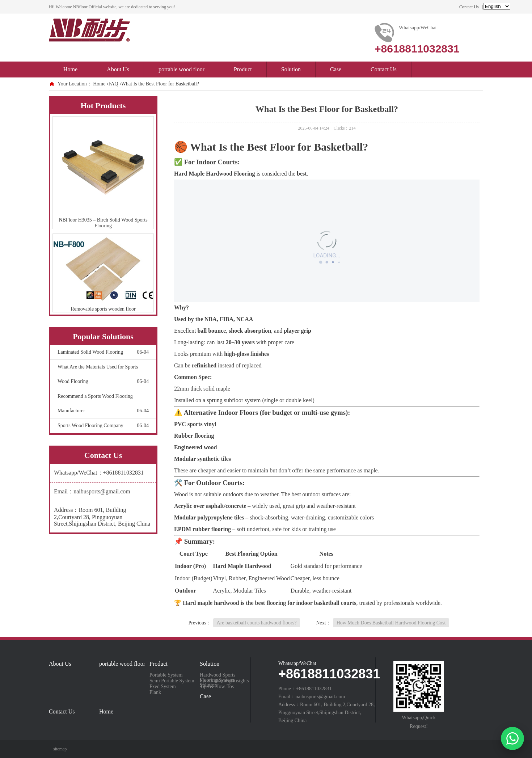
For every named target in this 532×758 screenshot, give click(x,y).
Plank (155, 692)
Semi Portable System (172, 681)
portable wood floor (181, 69)
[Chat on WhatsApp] (512, 738)
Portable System (166, 675)
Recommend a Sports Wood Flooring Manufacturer (103, 406)
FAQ (113, 84)
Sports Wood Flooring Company (103, 426)
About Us (118, 69)
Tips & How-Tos (217, 687)
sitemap (60, 749)
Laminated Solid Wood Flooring (103, 352)
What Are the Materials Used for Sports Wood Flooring (103, 376)
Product (243, 69)
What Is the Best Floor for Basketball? (160, 84)
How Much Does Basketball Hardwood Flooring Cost (391, 623)
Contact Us (469, 7)
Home (70, 69)
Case (336, 69)
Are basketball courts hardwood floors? (257, 623)
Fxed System (163, 687)
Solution (291, 69)
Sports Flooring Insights (224, 681)
